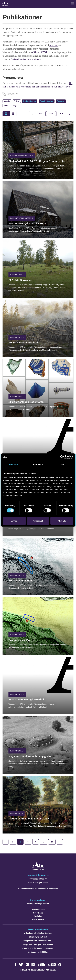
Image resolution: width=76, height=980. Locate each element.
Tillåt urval (38, 521)
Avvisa (14, 521)
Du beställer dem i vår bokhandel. (26, 59)
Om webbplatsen (38, 910)
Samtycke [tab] (13, 464)
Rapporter (61, 101)
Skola (6, 106)
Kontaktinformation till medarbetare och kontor (38, 889)
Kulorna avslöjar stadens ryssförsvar (38, 948)
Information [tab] (38, 464)
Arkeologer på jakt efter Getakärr (38, 933)
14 (52, 842)
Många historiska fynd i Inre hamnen (38, 944)
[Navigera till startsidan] (38, 870)
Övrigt (14, 106)
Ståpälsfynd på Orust (38, 937)
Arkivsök (54, 45)
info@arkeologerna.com (38, 883)
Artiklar (17, 101)
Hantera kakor (38, 919)
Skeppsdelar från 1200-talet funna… (38, 941)
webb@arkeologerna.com (38, 904)
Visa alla (7, 101)
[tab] (51, 114)
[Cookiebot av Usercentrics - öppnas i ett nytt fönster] (62, 457)
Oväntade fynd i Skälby (38, 952)
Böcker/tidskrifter (30, 101)
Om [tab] (63, 464)
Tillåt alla (62, 521)
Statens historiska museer (38, 970)
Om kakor (38, 916)
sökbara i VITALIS (41, 52)
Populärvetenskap (46, 101)
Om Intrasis (38, 913)
